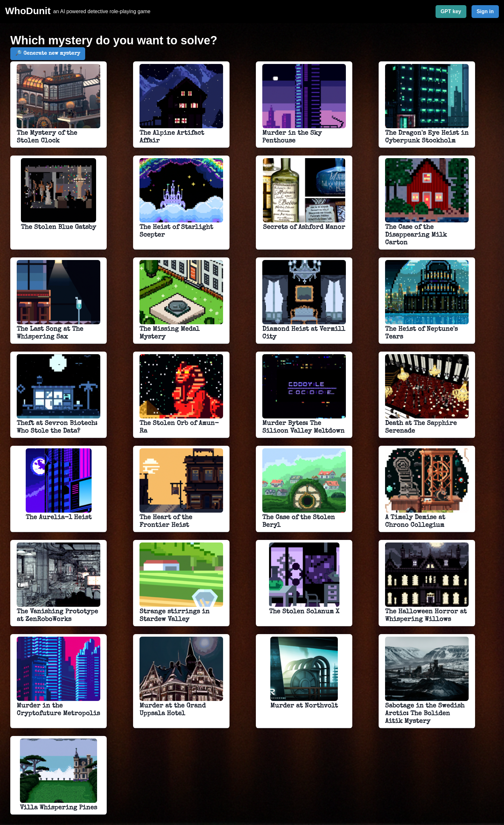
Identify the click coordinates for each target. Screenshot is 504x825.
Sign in (485, 11)
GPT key (451, 11)
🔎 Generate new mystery (48, 54)
